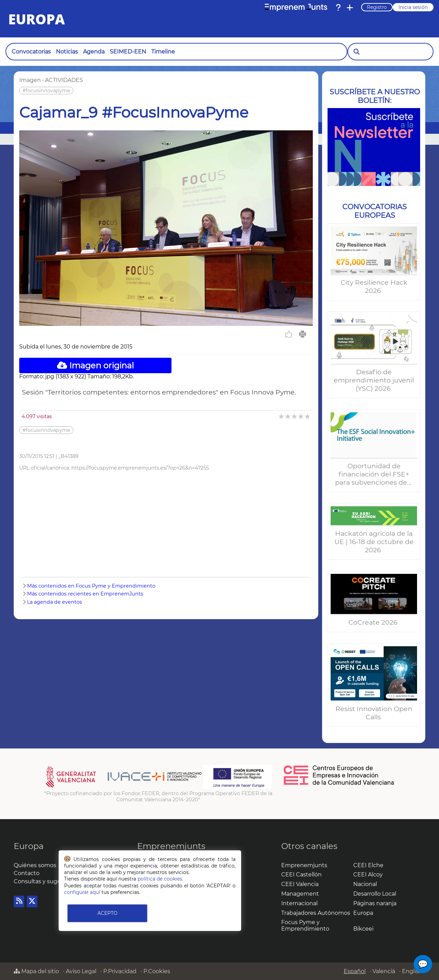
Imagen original (95, 365)
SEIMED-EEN (128, 52)
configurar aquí (82, 892)
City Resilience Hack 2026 (374, 286)
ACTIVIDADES (64, 80)
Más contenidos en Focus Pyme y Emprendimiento (91, 586)
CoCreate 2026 (374, 622)
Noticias (67, 52)
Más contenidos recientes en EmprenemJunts (85, 594)
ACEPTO (107, 913)
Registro (377, 7)
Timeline (163, 52)
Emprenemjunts (171, 846)
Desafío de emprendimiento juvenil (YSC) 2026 (374, 380)
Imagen (30, 80)
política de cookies (160, 879)
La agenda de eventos (55, 602)
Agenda (94, 52)
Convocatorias (31, 52)
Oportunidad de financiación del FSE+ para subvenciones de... (374, 474)
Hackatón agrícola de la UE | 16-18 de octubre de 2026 (374, 542)
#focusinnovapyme (46, 91)
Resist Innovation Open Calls (374, 713)
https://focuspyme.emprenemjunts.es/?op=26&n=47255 (140, 468)
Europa (29, 846)
